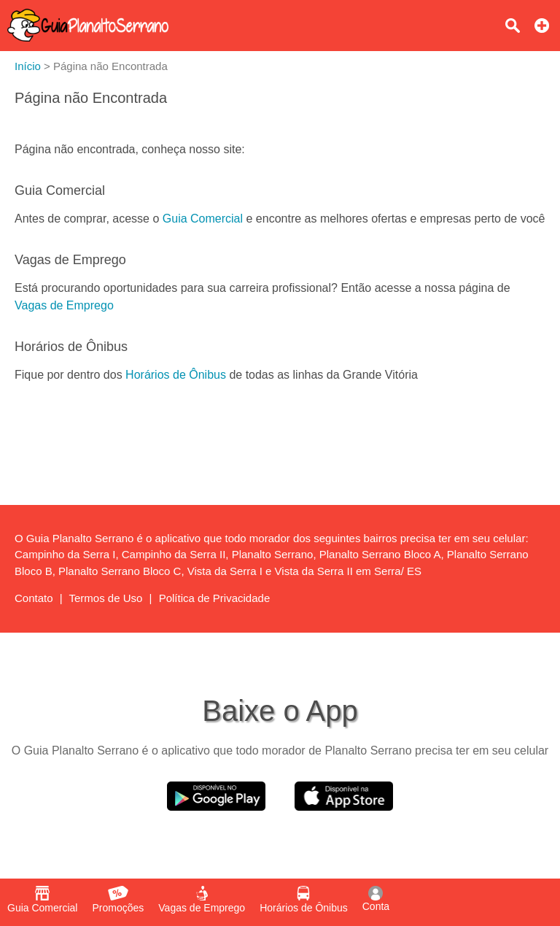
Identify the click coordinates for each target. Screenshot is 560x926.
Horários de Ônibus (176, 375)
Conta (376, 899)
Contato (34, 598)
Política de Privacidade (215, 598)
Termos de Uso (106, 598)
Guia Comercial (203, 219)
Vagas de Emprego (64, 305)
